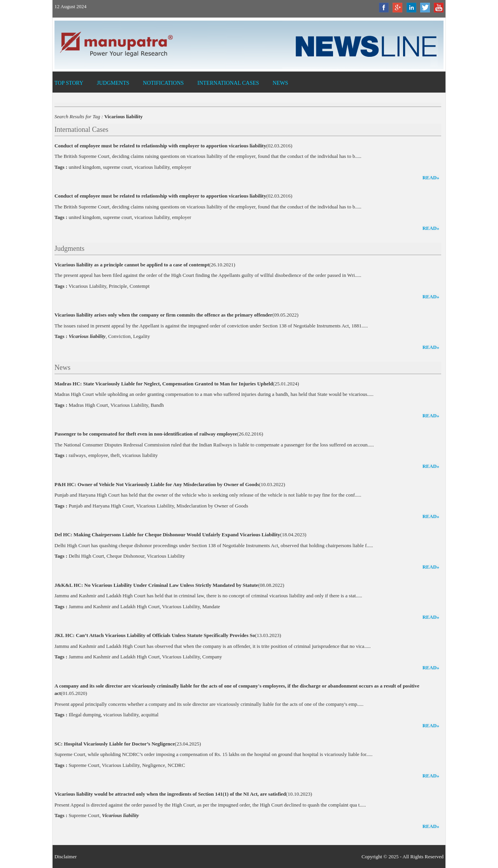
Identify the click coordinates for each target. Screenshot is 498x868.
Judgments (113, 83)
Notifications (163, 83)
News (281, 83)
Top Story (69, 83)
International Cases (228, 83)
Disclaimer (66, 857)
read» (431, 178)
